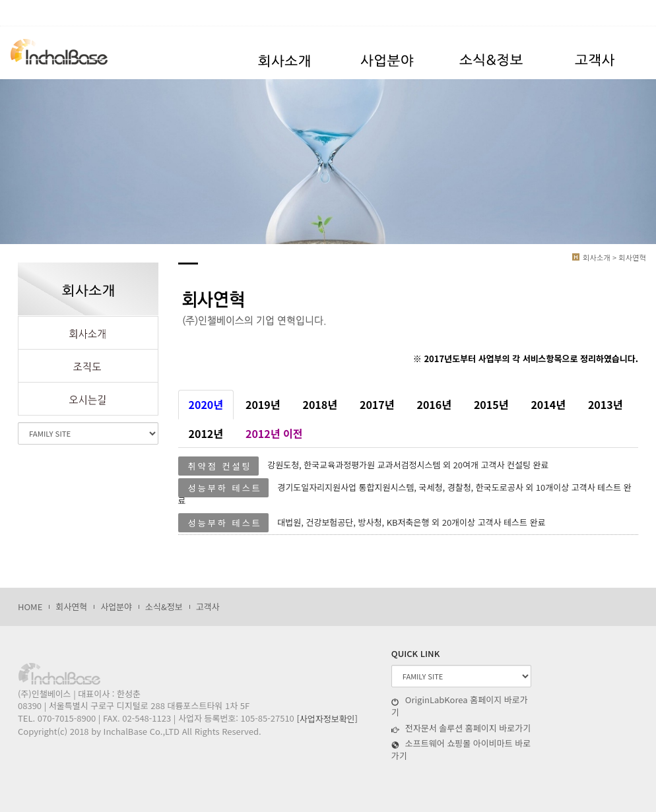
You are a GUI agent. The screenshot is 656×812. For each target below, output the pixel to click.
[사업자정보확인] (327, 719)
